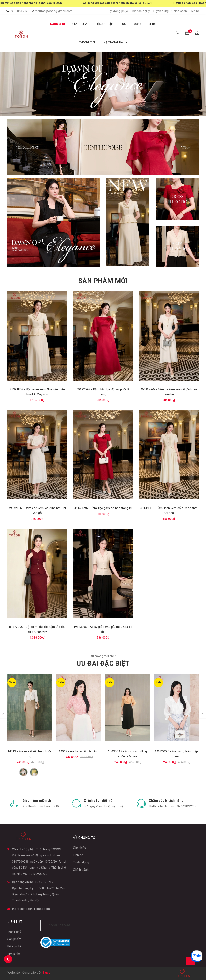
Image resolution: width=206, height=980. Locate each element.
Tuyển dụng (161, 11)
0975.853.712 (19, 11)
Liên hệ (195, 11)
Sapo (46, 973)
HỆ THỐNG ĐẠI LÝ (116, 42)
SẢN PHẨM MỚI (103, 281)
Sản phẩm (14, 939)
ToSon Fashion (58, 925)
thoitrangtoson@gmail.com (54, 11)
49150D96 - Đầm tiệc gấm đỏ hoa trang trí (103, 508)
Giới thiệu (80, 848)
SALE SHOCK (132, 24)
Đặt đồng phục (118, 11)
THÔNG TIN (88, 42)
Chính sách (179, 11)
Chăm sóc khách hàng (166, 801)
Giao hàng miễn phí (37, 801)
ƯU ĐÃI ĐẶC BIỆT (103, 663)
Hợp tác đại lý (140, 11)
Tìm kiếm (14, 954)
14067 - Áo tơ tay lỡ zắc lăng (79, 751)
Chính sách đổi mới (99, 801)
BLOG (153, 24)
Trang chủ (14, 932)
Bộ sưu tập (15, 947)
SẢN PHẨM (80, 24)
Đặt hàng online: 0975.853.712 (33, 883)
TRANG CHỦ (56, 24)
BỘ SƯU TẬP (105, 24)
